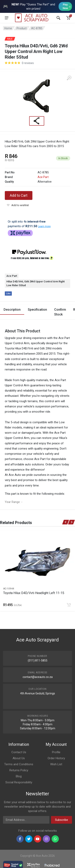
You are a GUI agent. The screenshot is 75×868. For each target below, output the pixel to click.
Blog (19, 776)
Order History (56, 758)
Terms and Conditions (19, 764)
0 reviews (28, 63)
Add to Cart (19, 195)
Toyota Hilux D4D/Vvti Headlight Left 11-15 (34, 593)
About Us (19, 758)
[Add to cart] (69, 605)
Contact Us (19, 752)
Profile (56, 752)
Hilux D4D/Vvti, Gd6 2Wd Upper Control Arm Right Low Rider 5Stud (35, 283)
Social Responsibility (19, 782)
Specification (37, 310)
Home (8, 28)
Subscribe (61, 820)
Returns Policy (19, 770)
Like (8, 294)
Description (12, 310)
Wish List (56, 764)
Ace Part (43, 177)
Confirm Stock (60, 312)
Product (22, 28)
